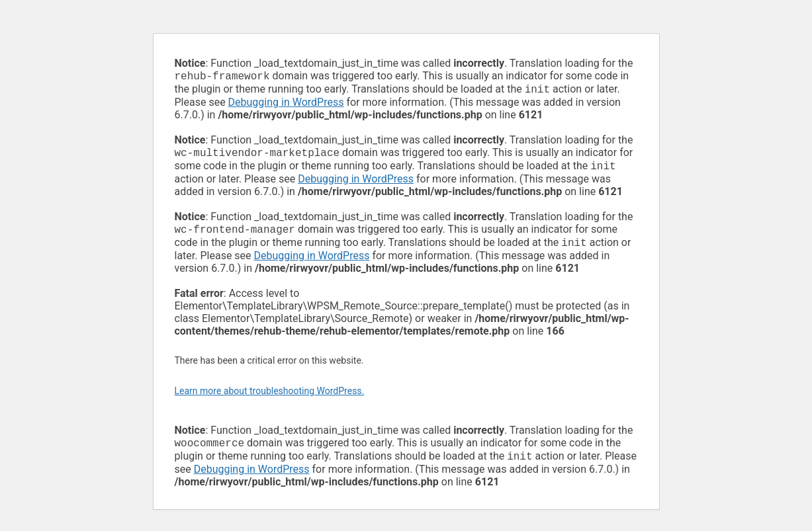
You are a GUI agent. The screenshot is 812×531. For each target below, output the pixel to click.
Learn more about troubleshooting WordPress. (270, 399)
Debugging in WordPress (286, 105)
